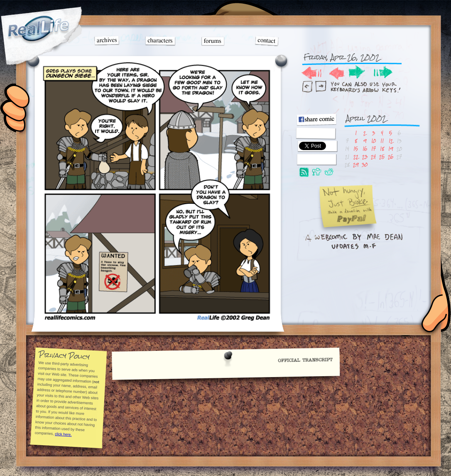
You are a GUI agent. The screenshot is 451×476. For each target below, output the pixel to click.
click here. (63, 434)
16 (365, 149)
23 (365, 157)
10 (374, 141)
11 (382, 141)
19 (391, 149)
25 (382, 157)
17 (374, 149)
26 (391, 157)
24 (373, 157)
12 (391, 141)
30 (365, 164)
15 (356, 149)
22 (356, 157)
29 (356, 164)
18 (382, 149)
